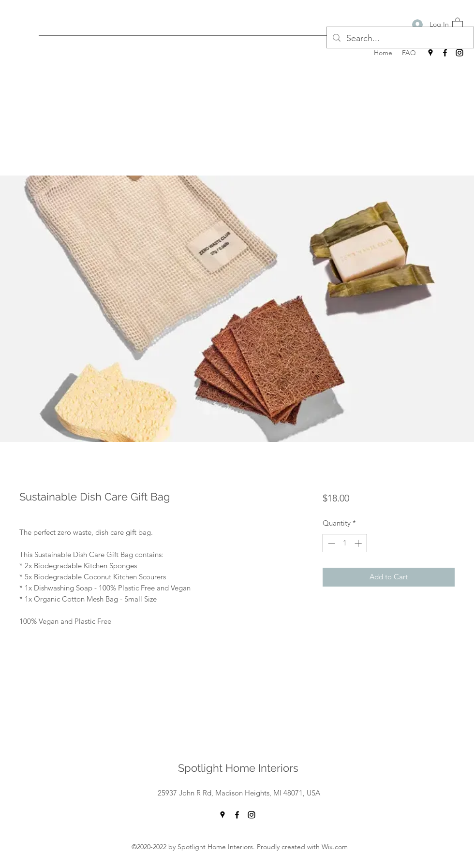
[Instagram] (459, 53)
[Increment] (359, 543)
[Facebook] (445, 53)
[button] (458, 23)
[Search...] (400, 39)
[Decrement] (331, 543)
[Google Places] (430, 53)
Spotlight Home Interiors (238, 768)
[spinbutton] (345, 543)
